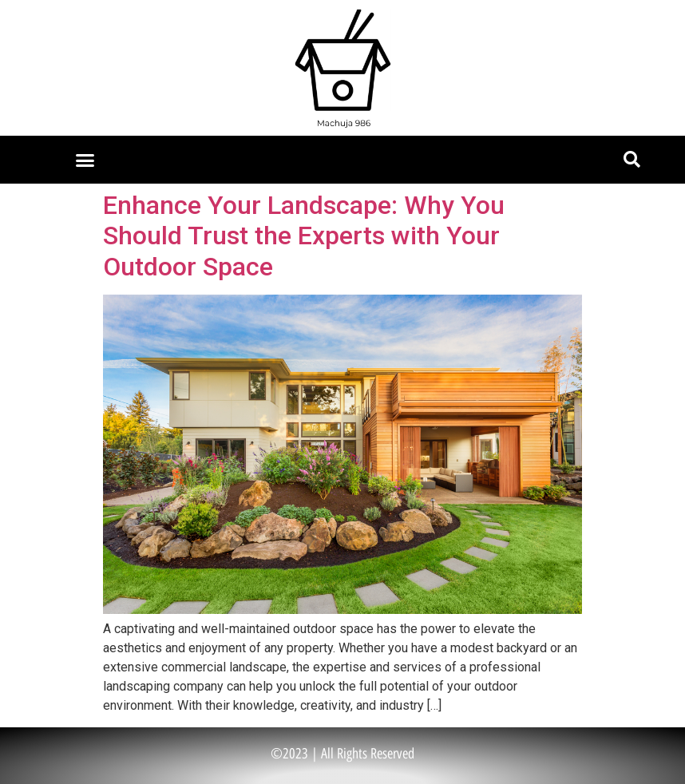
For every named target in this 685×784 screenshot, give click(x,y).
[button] (85, 160)
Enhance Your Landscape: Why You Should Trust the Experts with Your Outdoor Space (304, 236)
